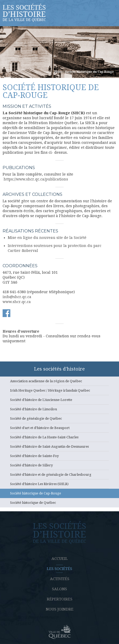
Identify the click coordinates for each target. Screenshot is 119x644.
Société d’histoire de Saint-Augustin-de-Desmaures (59, 448)
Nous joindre (60, 609)
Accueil (60, 559)
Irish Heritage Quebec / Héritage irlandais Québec (59, 392)
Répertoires (60, 599)
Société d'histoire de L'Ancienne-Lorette (59, 401)
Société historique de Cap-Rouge (59, 495)
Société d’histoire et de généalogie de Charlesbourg (59, 476)
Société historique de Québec (59, 504)
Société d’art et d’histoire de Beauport (59, 429)
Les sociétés (59, 569)
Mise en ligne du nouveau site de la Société (47, 238)
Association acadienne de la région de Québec (59, 383)
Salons (59, 589)
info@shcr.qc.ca (17, 297)
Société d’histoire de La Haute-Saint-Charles (59, 439)
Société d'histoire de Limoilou (59, 411)
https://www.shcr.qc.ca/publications (36, 179)
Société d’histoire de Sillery (59, 467)
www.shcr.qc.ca (17, 302)
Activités (60, 579)
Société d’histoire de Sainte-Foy (59, 457)
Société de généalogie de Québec (59, 420)
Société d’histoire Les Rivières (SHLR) (59, 485)
